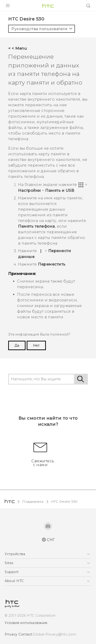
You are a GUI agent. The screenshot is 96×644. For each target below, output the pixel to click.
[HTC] (48, 6)
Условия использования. (26, 623)
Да (17, 345)
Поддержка (33, 501)
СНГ (51, 540)
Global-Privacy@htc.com (55, 634)
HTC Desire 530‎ (64, 501)
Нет (36, 345)
